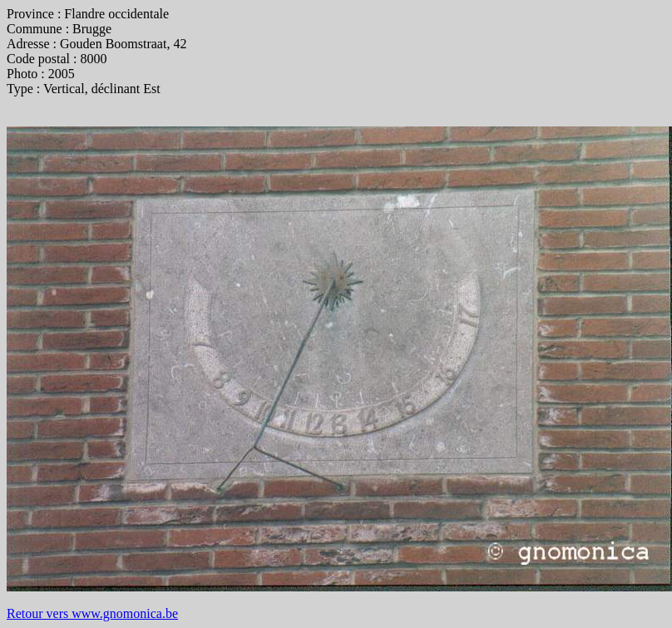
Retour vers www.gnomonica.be (92, 613)
